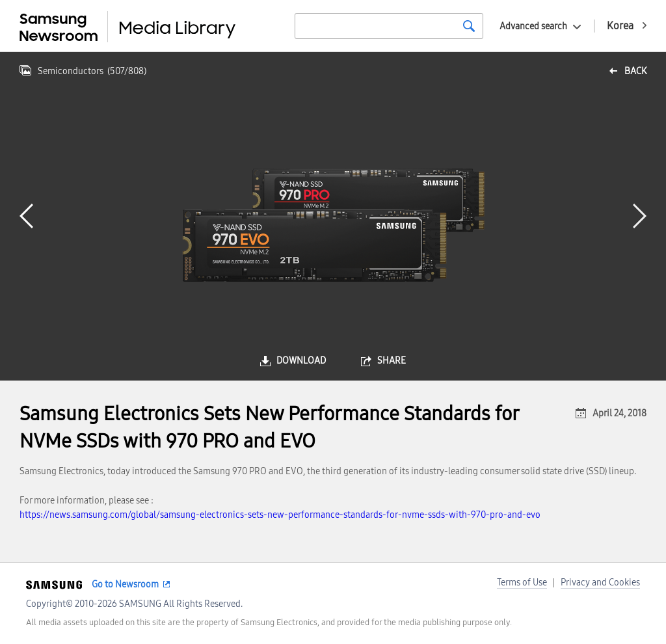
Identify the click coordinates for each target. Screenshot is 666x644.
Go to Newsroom (125, 584)
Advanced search (533, 26)
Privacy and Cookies (600, 583)
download (301, 361)
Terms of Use (522, 583)
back (635, 71)
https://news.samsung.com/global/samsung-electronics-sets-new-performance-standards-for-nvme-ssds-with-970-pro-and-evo (280, 515)
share (392, 361)
